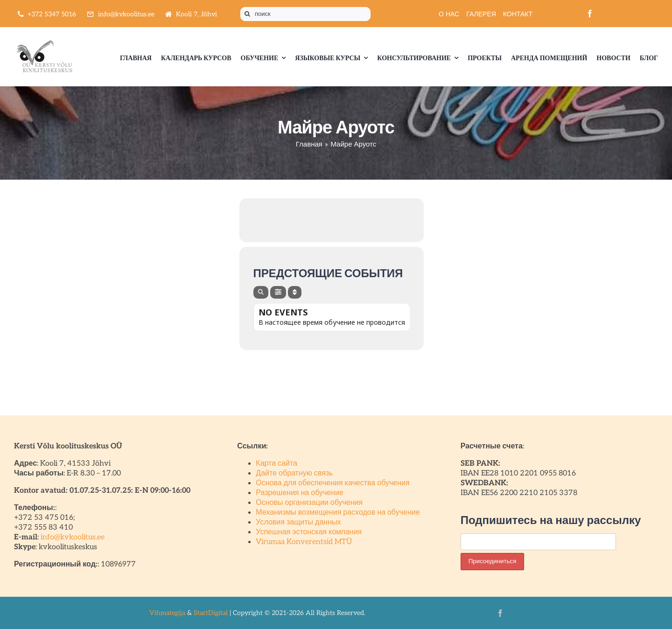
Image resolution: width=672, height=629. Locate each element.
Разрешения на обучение (300, 493)
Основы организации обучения (309, 503)
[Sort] (295, 292)
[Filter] (278, 292)
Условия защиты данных (298, 522)
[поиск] (305, 14)
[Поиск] (247, 14)
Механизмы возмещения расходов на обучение (338, 513)
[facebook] (590, 14)
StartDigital (211, 613)
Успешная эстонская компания (309, 532)
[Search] (261, 292)
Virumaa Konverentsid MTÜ (304, 542)
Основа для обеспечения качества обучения (332, 483)
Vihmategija (167, 613)
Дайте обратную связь (294, 473)
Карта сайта (276, 464)
